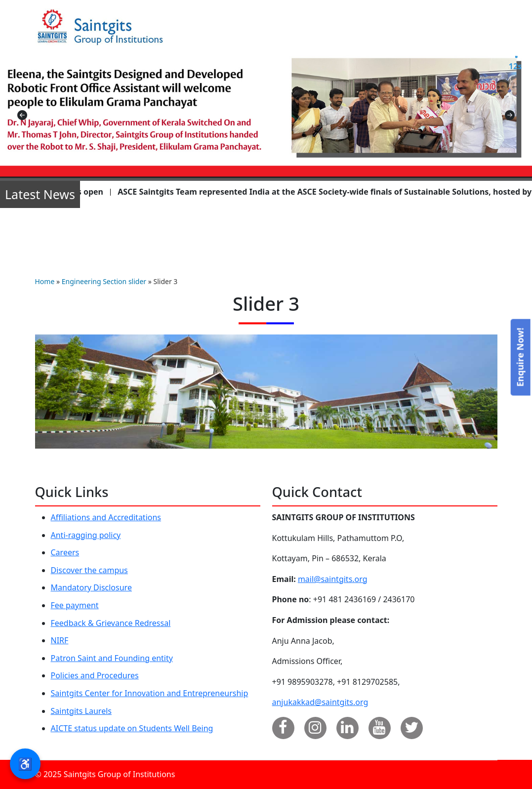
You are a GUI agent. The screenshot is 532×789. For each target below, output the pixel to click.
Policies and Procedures (95, 675)
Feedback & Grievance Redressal (111, 623)
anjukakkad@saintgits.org (320, 702)
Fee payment (75, 605)
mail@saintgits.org (333, 579)
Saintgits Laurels (81, 711)
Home (45, 281)
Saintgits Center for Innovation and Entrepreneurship (150, 693)
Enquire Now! (520, 357)
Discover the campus (89, 570)
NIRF (60, 640)
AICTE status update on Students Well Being (132, 728)
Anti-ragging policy (86, 535)
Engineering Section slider (104, 281)
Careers (65, 552)
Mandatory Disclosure (91, 587)
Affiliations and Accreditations (106, 517)
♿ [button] (25, 764)
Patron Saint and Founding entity (112, 658)
